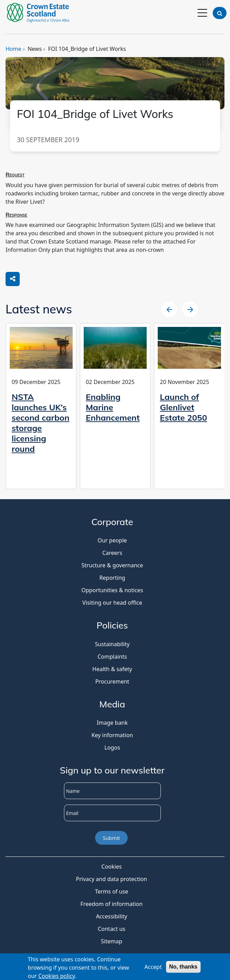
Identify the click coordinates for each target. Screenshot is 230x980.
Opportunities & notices (112, 590)
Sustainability (112, 644)
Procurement (112, 681)
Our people (112, 540)
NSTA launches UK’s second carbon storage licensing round (41, 423)
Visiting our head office (112, 603)
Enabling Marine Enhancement (113, 407)
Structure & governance (112, 565)
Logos (112, 748)
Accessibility (111, 916)
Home (13, 49)
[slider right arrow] (190, 309)
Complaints (112, 657)
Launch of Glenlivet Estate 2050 (183, 407)
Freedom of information (112, 904)
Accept (153, 968)
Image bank (112, 723)
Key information (112, 735)
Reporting (112, 578)
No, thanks (183, 968)
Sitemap (112, 941)
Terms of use (111, 891)
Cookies (112, 867)
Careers (112, 553)
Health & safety (112, 669)
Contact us (112, 929)
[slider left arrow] (169, 309)
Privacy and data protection (112, 879)
